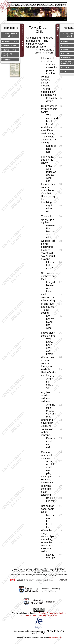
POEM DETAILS (22, 39)
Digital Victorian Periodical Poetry (37, 5)
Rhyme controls (10, 50)
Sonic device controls (8, 55)
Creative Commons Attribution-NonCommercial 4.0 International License (43, 614)
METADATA (58, 35)
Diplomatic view (10, 42)
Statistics (7, 60)
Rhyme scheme (10, 46)
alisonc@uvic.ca (55, 637)
